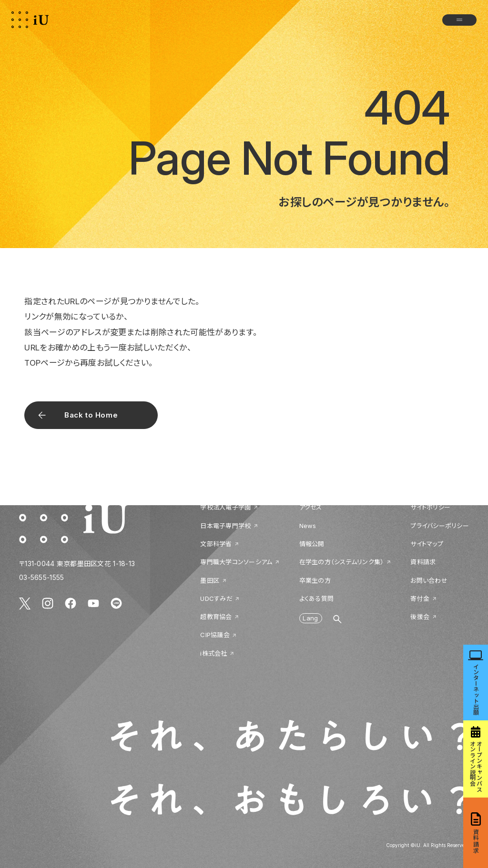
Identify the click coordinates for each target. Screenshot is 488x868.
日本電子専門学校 (225, 526)
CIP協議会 (215, 635)
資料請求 (423, 562)
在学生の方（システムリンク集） (342, 562)
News (308, 526)
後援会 (420, 617)
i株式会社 (213, 653)
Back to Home (91, 415)
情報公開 (312, 544)
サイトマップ (427, 544)
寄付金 (420, 599)
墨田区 (210, 580)
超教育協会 (216, 617)
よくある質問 (317, 599)
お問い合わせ (429, 580)
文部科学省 (216, 544)
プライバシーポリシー (440, 526)
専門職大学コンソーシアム (236, 562)
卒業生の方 (315, 580)
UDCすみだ (216, 599)
